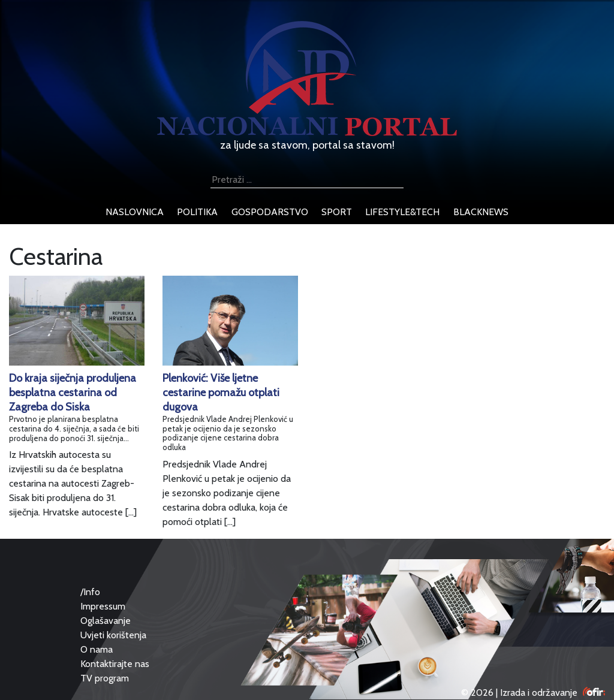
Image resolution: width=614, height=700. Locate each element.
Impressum (103, 606)
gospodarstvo (270, 212)
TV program (105, 678)
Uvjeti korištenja (113, 635)
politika (197, 212)
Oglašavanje (106, 621)
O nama (97, 649)
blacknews (481, 212)
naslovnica (135, 212)
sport (337, 212)
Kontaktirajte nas (115, 664)
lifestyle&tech (402, 212)
